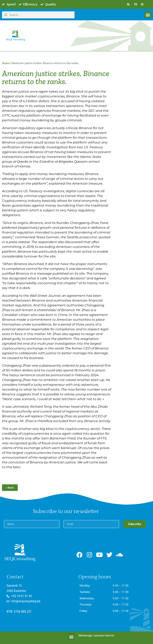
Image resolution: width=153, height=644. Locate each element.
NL (128, 4)
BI (142, 4)
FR (136, 4)
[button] (148, 15)
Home (6, 63)
